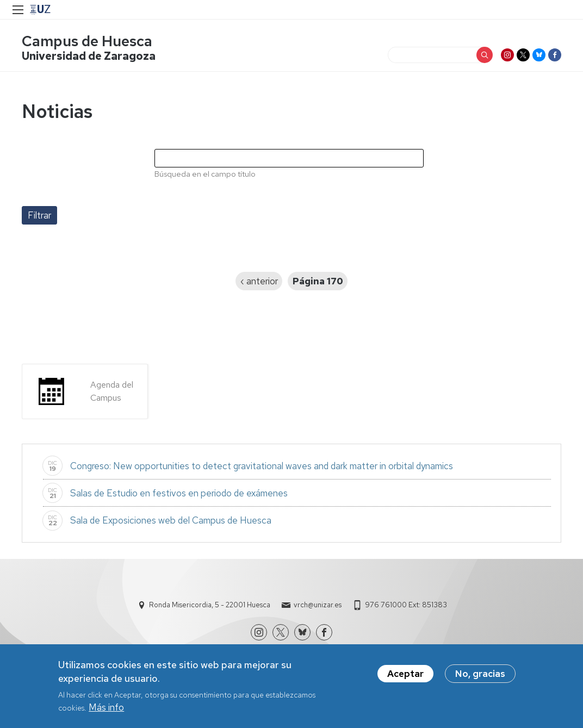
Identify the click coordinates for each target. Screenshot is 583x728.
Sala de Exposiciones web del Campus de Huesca (171, 520)
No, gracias (480, 674)
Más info (106, 707)
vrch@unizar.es (318, 605)
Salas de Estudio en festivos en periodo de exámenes (180, 493)
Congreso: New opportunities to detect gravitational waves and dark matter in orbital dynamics (262, 466)
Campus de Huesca (87, 41)
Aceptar (405, 674)
